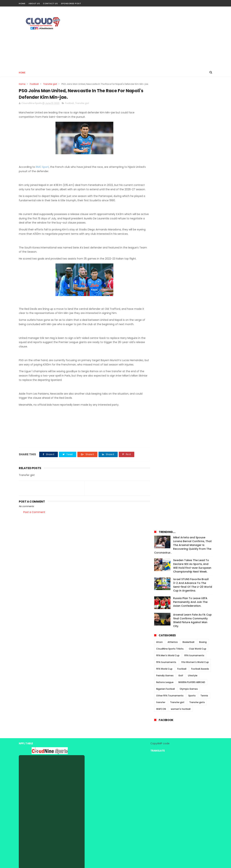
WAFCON (161, 272)
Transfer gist (50, 84)
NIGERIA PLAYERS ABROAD (192, 245)
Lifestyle (193, 239)
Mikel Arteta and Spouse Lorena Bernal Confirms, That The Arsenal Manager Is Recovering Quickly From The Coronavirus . (183, 108)
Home (22, 3)
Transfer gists (197, 265)
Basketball (188, 205)
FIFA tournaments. (166, 225)
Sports (192, 259)
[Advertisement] (146, 37)
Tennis (204, 259)
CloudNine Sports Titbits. (170, 212)
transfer (161, 265)
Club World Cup (198, 212)
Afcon (159, 205)
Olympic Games (189, 252)
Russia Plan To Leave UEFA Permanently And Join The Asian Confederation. (190, 165)
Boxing (203, 205)
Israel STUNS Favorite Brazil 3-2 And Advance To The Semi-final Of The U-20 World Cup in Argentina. (193, 148)
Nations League (165, 245)
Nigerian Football (165, 252)
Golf (181, 239)
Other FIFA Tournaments (170, 259)
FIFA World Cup (164, 232)
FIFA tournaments (194, 219)
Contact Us (50, 3)
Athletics (173, 205)
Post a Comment (34, 516)
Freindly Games (165, 239)
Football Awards (200, 232)
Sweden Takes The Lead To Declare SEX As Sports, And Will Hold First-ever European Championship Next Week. (192, 129)
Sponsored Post (71, 3)
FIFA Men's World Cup (168, 219)
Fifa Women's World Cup (195, 225)
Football (34, 84)
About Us (34, 3)
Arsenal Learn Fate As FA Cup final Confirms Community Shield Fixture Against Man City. (192, 183)
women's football (181, 272)
